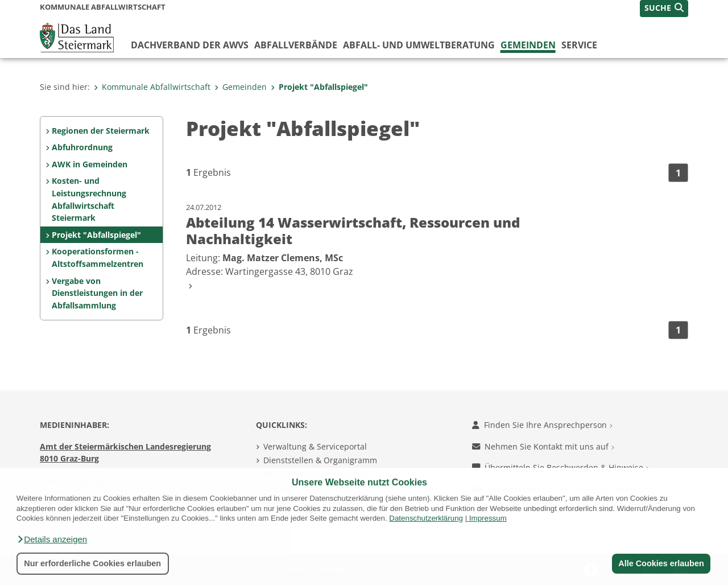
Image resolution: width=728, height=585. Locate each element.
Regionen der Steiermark (101, 131)
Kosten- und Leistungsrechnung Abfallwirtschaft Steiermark (89, 199)
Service (579, 45)
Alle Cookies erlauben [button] (661, 563)
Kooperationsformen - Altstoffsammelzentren (98, 258)
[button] (52, 539)
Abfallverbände (296, 45)
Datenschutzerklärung (426, 518)
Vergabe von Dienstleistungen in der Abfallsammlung (97, 293)
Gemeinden (528, 45)
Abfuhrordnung (82, 147)
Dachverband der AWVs (190, 45)
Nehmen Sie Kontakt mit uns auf (543, 446)
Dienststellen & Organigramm (320, 460)
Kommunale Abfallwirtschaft (152, 87)
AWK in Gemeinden (90, 164)
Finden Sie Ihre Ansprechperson (542, 425)
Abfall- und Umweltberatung (419, 45)
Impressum (488, 518)
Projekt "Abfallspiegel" (319, 87)
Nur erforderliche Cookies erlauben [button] (92, 563)
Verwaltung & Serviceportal (315, 446)
